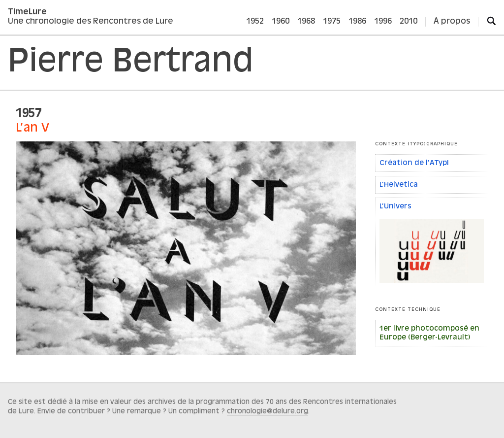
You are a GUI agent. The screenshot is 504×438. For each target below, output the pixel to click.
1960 (281, 22)
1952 (255, 22)
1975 (332, 22)
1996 (383, 22)
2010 (409, 22)
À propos (452, 22)
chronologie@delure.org (268, 411)
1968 (306, 22)
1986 (357, 22)
